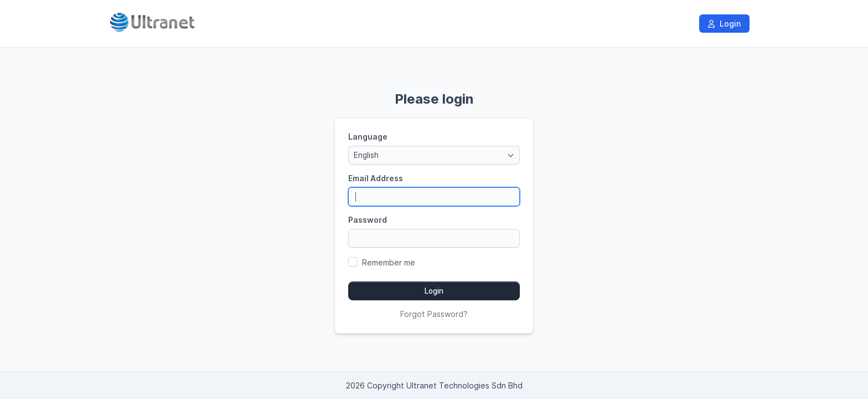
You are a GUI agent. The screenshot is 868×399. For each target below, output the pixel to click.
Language (368, 137)
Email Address (376, 178)
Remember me (389, 262)
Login (724, 24)
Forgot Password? (434, 314)
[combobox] (434, 155)
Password (368, 220)
